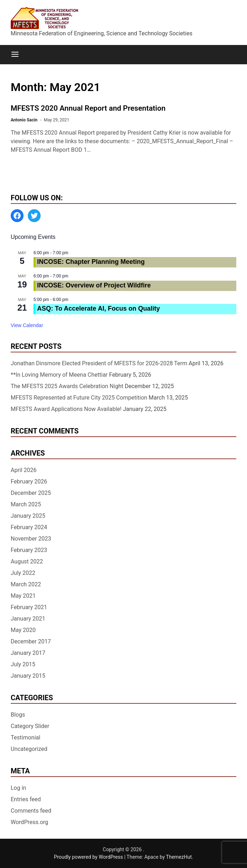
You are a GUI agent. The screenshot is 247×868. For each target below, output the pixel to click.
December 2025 (31, 493)
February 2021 (29, 607)
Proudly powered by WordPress (89, 857)
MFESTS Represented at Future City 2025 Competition (79, 398)
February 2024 (29, 527)
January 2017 (28, 653)
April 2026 (24, 470)
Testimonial (25, 737)
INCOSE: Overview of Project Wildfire (94, 285)
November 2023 (31, 539)
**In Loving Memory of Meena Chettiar (59, 375)
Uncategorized (29, 749)
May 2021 (23, 596)
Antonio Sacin (24, 120)
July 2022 (23, 573)
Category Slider (30, 726)
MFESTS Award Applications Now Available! (66, 409)
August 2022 (27, 561)
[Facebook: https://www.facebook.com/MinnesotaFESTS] (17, 216)
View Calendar (27, 325)
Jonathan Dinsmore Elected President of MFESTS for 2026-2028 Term (99, 363)
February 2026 (29, 481)
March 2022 (26, 584)
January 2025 (28, 516)
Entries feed (26, 799)
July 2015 (23, 664)
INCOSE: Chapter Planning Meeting (91, 262)
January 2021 (28, 619)
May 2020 (23, 630)
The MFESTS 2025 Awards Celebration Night (67, 386)
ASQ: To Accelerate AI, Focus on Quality (98, 308)
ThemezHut (179, 857)
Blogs (18, 715)
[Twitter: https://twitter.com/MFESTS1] (34, 216)
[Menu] (15, 55)
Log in (18, 788)
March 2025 (26, 504)
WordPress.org (29, 822)
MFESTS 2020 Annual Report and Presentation (88, 108)
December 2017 (31, 641)
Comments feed (31, 811)
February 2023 (29, 550)
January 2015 (28, 676)
